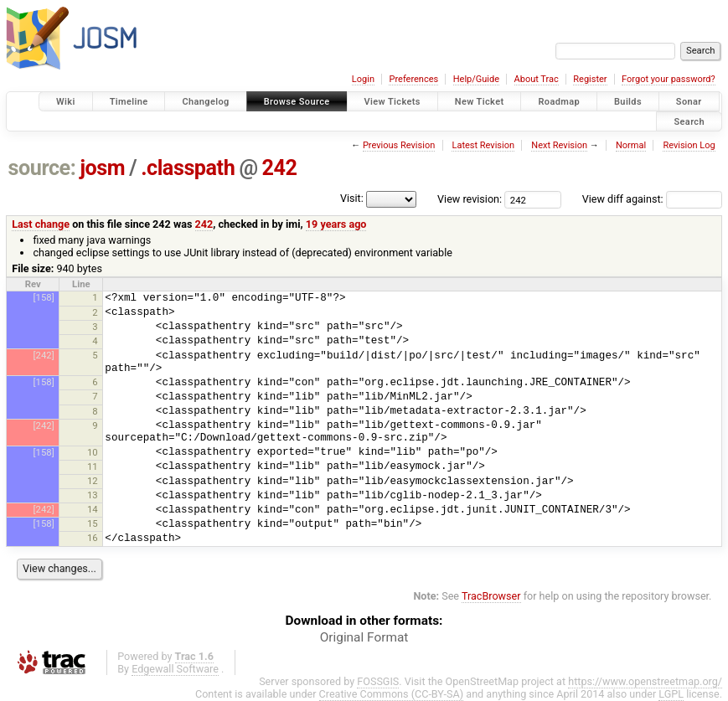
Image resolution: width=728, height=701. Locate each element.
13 (93, 495)
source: (42, 168)
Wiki (66, 102)
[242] (44, 355)
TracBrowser (491, 596)
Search (689, 121)
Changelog (205, 102)
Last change (41, 224)
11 (93, 466)
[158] (44, 297)
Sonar (689, 102)
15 (93, 523)
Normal (631, 145)
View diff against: (652, 199)
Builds (628, 102)
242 (280, 168)
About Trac (537, 79)
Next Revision (559, 145)
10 (93, 452)
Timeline (129, 102)
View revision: (470, 199)
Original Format (364, 637)
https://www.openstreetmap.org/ (645, 681)
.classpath (188, 168)
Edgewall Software (175, 669)
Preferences (413, 79)
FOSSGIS (378, 681)
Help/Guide (476, 79)
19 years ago (336, 224)
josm (102, 168)
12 (93, 481)
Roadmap (559, 102)
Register (590, 79)
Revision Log (689, 145)
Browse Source (297, 102)
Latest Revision (483, 145)
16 (93, 538)
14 (93, 509)
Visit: (352, 198)
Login (363, 79)
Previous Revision (399, 145)
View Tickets (392, 102)
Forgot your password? (669, 79)
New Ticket (480, 102)
